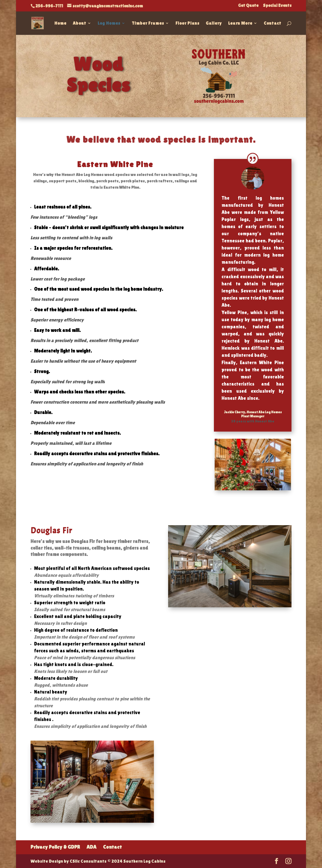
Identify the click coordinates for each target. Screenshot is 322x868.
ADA (91, 847)
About (79, 24)
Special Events (277, 6)
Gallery (214, 24)
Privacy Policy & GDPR (55, 847)
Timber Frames (148, 24)
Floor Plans (187, 24)
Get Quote (248, 6)
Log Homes (109, 24)
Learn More (240, 24)
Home (60, 24)
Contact (273, 24)
